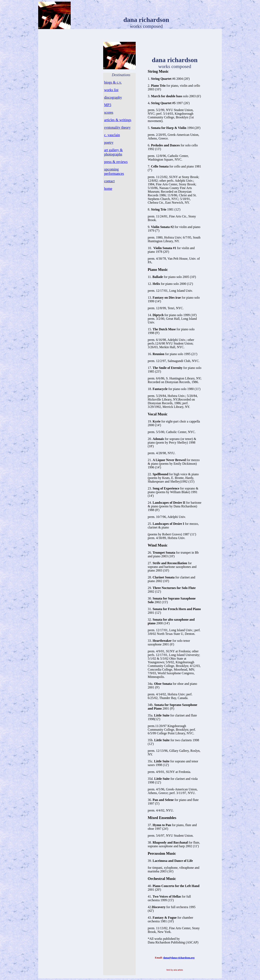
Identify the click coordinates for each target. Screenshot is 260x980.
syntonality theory (117, 127)
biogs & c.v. (113, 82)
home (108, 189)
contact (109, 181)
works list (111, 90)
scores (109, 112)
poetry (109, 143)
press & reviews (116, 162)
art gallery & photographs (113, 152)
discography (113, 97)
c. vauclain (112, 135)
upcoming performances (114, 171)
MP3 (108, 105)
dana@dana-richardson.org (179, 958)
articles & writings (118, 120)
